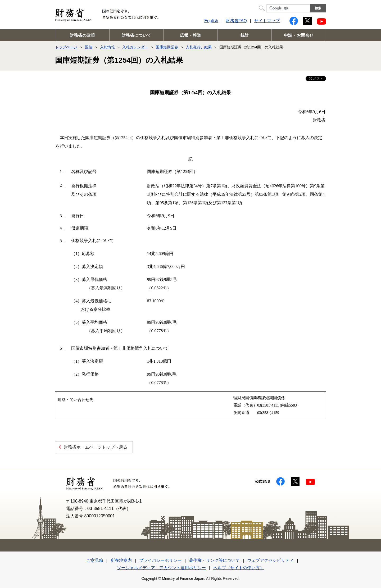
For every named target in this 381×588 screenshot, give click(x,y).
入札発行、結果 (199, 47)
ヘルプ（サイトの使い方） (239, 568)
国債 (89, 47)
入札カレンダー (135, 47)
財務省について (136, 35)
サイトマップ (267, 21)
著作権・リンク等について (214, 560)
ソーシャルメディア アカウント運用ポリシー (161, 568)
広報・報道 (190, 35)
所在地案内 (121, 560)
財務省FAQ (236, 21)
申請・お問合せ (299, 35)
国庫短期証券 (167, 47)
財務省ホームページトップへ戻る (96, 447)
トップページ (66, 47)
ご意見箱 (95, 560)
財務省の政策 (82, 35)
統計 (245, 35)
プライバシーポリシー (160, 560)
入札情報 (107, 47)
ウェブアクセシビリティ (270, 560)
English (211, 21)
